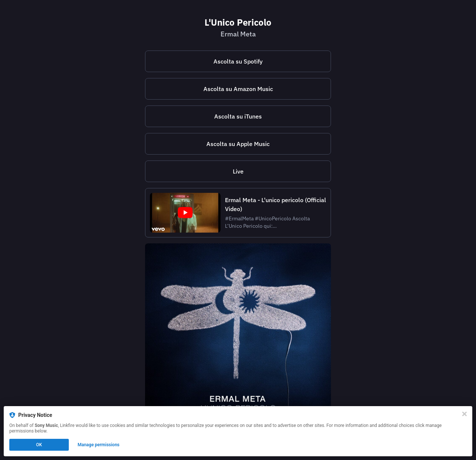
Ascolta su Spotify (238, 61)
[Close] (464, 414)
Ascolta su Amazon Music (238, 89)
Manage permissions (99, 445)
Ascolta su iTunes (238, 116)
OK (39, 445)
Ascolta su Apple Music (238, 144)
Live (238, 171)
